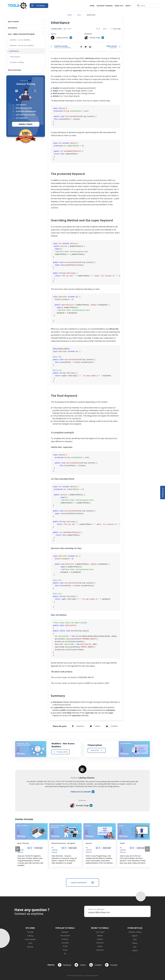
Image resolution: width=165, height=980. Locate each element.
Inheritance (14, 51)
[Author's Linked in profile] (71, 38)
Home (92, 6)
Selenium (65, 932)
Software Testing (135, 932)
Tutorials (30, 932)
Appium (135, 936)
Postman (65, 939)
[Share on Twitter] (86, 47)
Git (65, 953)
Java (79, 15)
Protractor (100, 943)
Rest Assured (65, 936)
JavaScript (100, 950)
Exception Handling (17, 62)
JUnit (135, 939)
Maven (135, 943)
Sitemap (30, 947)
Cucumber (65, 943)
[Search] (147, 6)
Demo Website (30, 939)
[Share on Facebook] (81, 47)
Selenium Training (105, 6)
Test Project (100, 932)
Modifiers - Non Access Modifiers (22, 45)
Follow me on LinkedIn (83, 792)
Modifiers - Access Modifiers (20, 40)
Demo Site (119, 6)
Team (30, 943)
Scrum (65, 950)
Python (100, 946)
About (128, 6)
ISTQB (65, 946)
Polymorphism (15, 57)
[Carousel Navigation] (82, 849)
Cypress (100, 939)
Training (30, 936)
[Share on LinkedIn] (90, 47)
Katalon (100, 936)
